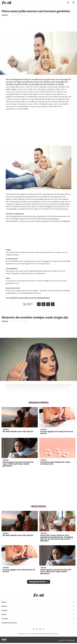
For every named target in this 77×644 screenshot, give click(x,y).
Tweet (43, 304)
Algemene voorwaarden (45, 634)
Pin (48, 304)
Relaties (5, 15)
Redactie (21, 634)
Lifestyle (5, 619)
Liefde (4, 614)
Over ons (27, 634)
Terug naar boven (37, 582)
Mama (4, 602)
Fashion (4, 610)
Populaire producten (9, 623)
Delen (39, 304)
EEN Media (72, 640)
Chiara (26, 15)
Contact (56, 634)
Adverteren (34, 634)
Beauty (4, 606)
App (53, 304)
